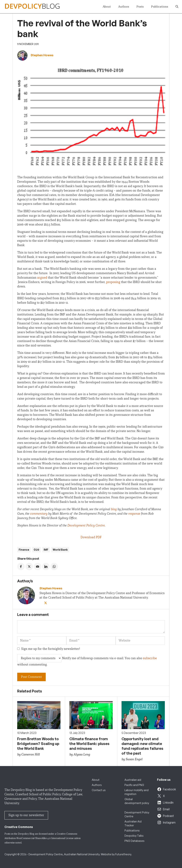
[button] (177, 7)
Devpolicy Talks (134, 836)
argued (42, 278)
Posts (140, 7)
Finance (24, 550)
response (134, 514)
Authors (124, 7)
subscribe (150, 658)
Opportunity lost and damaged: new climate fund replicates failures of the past (142, 746)
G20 (36, 550)
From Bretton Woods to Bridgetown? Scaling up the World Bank (38, 744)
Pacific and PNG (134, 785)
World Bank (60, 550)
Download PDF (91, 537)
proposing (113, 282)
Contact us (99, 790)
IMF (46, 550)
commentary (39, 514)
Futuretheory (123, 854)
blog (114, 509)
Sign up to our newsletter (26, 815)
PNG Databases (134, 841)
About (107, 7)
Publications (160, 7)
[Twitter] (46, 603)
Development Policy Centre (86, 525)
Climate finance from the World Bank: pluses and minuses (89, 744)
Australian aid (133, 780)
